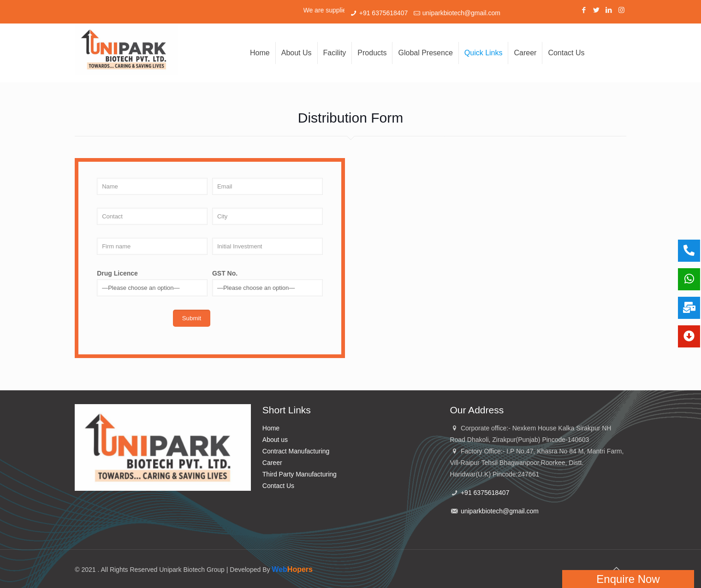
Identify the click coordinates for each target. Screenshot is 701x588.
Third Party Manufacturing (300, 474)
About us (275, 440)
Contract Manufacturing (296, 451)
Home (271, 428)
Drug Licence (152, 283)
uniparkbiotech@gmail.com (461, 13)
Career (272, 463)
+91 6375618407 (384, 13)
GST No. (267, 283)
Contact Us (278, 486)
